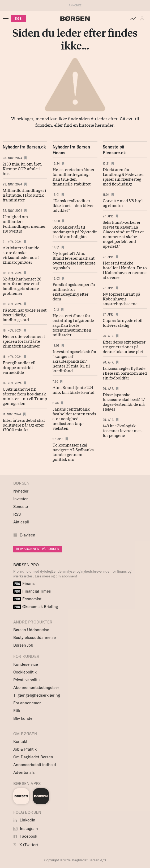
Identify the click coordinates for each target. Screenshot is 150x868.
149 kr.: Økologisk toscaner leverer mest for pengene (123, 430)
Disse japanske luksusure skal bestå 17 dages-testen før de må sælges (124, 402)
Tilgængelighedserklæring (37, 695)
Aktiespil (21, 522)
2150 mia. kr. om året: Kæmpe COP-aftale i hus (22, 168)
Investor (20, 499)
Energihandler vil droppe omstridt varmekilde (19, 367)
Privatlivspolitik (27, 680)
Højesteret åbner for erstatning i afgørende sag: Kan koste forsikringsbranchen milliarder (73, 325)
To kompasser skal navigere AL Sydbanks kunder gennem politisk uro (73, 452)
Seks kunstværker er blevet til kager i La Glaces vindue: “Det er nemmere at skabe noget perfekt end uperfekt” (123, 234)
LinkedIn (24, 820)
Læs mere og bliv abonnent (56, 576)
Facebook (25, 836)
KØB (18, 19)
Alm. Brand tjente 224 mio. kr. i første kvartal (74, 390)
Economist (27, 599)
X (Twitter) (26, 845)
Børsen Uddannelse (31, 630)
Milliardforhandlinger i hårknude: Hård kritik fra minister (24, 195)
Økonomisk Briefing (36, 607)
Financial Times (32, 591)
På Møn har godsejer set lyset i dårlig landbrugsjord (25, 315)
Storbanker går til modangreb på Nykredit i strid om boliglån (75, 232)
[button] (143, 19)
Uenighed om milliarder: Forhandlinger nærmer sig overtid (24, 224)
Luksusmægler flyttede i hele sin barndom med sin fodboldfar (125, 373)
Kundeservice (26, 664)
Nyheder (21, 491)
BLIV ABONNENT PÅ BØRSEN (38, 549)
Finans (24, 583)
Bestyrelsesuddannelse (35, 637)
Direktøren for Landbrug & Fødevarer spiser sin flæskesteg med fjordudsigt (123, 176)
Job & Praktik (25, 749)
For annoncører (27, 703)
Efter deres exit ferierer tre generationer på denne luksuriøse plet (124, 346)
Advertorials (24, 772)
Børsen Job (23, 645)
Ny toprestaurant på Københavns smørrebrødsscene (121, 299)
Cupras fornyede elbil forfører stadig (123, 323)
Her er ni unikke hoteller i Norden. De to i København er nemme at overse (125, 270)
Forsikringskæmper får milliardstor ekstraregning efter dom (74, 291)
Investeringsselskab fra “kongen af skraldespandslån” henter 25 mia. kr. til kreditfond (74, 361)
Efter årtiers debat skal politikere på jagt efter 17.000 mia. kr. (24, 425)
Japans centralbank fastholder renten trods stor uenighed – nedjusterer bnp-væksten (74, 418)
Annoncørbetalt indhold (35, 765)
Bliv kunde (23, 718)
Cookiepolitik (25, 672)
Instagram (26, 828)
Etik (17, 711)
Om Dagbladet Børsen (33, 757)
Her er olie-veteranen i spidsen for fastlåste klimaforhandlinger (24, 341)
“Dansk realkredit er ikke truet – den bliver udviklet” (73, 205)
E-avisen (27, 535)
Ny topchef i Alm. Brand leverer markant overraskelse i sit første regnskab (74, 260)
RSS (17, 514)
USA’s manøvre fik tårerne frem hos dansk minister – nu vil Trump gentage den (25, 396)
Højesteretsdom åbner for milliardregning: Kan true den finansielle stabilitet (74, 176)
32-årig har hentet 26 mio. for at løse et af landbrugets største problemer (22, 286)
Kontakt (20, 741)
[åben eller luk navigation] (7, 19)
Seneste (21, 507)
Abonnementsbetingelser (36, 687)
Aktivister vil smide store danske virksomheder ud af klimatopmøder (21, 255)
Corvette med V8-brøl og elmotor (123, 203)
